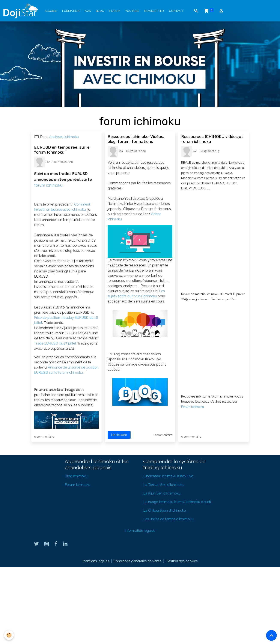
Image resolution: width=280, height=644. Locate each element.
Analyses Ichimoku (64, 137)
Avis (88, 11)
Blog (100, 11)
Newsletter (154, 11)
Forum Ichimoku (78, 485)
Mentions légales (96, 561)
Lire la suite (119, 435)
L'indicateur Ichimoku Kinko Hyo (168, 476)
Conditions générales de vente (137, 561)
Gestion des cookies (182, 561)
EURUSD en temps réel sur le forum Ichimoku (62, 150)
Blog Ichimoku (76, 476)
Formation (71, 11)
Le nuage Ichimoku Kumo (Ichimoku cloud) (177, 502)
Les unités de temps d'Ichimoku (168, 519)
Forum (115, 11)
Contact (176, 11)
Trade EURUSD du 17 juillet (56, 343)
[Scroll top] (271, 635)
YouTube (132, 11)
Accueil (51, 11)
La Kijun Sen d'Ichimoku (162, 493)
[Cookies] (9, 635)
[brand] (21, 11)
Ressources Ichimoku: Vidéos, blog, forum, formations (136, 139)
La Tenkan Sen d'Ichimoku (164, 485)
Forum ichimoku (193, 407)
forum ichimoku (49, 185)
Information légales (140, 531)
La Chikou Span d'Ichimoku (165, 510)
